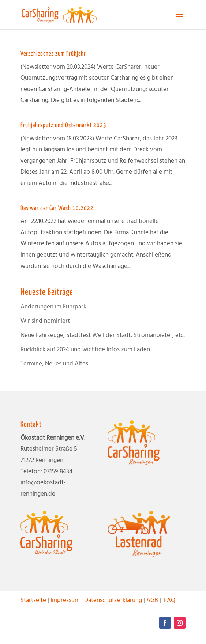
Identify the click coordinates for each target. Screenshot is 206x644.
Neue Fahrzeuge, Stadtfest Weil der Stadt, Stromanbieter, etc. (103, 335)
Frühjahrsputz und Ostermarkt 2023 (63, 126)
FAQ (170, 600)
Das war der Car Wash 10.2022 (57, 209)
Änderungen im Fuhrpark (53, 307)
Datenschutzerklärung (113, 600)
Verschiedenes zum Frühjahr (53, 54)
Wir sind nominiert (45, 321)
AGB (152, 600)
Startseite (33, 600)
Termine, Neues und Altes (54, 364)
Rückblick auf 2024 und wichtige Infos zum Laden (85, 350)
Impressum (65, 600)
